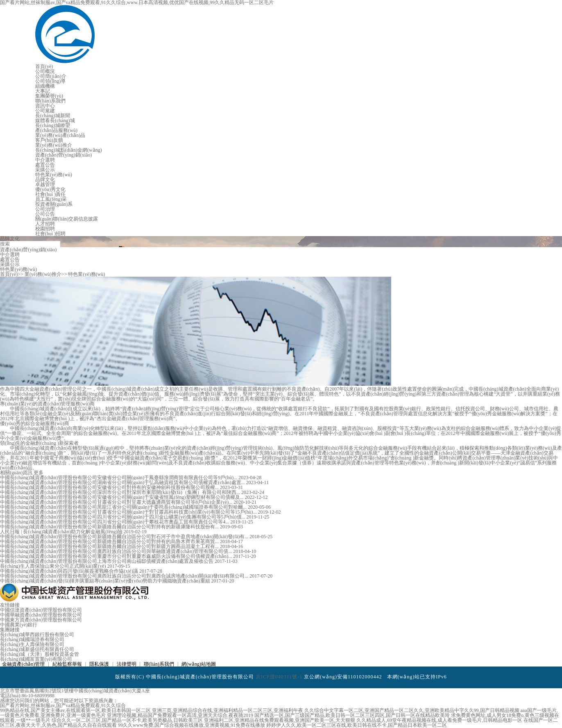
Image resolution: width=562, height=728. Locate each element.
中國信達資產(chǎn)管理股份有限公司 (41, 610)
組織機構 (45, 86)
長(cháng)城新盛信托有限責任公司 (37, 649)
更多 (39, 473)
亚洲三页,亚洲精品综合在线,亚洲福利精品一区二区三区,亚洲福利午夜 (228, 710)
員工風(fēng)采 (51, 199)
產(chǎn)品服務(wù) (56, 130)
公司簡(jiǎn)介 (51, 76)
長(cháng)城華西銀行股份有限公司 (37, 635)
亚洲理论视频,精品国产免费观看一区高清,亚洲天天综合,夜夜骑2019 (180, 715)
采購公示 (45, 170)
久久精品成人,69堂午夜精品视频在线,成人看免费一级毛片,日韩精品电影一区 (439, 720)
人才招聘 (45, 224)
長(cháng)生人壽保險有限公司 (32, 644)
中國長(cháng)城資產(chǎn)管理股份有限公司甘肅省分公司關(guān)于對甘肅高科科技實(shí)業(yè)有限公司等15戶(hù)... (129, 512)
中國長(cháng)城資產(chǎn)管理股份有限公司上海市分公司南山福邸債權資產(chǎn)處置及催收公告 (107, 561)
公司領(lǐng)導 (50, 81)
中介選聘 (45, 160)
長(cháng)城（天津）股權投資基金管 (40, 654)
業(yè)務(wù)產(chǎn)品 (60, 135)
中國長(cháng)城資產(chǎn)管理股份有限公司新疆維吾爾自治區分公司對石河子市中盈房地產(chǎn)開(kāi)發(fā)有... (125, 537)
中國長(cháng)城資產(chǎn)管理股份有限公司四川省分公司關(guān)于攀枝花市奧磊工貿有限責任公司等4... (115, 522)
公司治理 (45, 209)
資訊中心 (45, 106)
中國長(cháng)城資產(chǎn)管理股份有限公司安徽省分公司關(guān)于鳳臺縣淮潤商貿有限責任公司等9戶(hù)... (119, 478)
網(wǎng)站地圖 (199, 664)
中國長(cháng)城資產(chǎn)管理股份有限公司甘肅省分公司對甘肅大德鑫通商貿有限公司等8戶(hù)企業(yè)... (117, 502)
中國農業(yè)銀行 (19, 625)
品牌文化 (45, 180)
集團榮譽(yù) (49, 96)
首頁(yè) (44, 66)
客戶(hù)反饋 (49, 140)
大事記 (43, 91)
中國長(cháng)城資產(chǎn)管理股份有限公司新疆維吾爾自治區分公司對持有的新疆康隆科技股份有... (110, 527)
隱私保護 (99, 664)
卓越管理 (45, 184)
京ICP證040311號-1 (279, 677)
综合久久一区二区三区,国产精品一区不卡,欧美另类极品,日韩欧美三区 (127, 720)
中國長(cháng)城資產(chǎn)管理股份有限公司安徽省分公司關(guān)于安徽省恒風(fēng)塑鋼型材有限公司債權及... (122, 497)
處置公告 (45, 165)
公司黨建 (45, 111)
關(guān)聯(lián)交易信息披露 (67, 219)
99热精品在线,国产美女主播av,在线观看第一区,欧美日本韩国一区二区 (75, 710)
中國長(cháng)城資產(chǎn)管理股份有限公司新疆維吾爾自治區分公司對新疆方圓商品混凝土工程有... (110, 546)
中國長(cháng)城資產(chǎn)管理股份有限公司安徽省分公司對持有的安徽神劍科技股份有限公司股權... (110, 487)
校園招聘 (45, 229)
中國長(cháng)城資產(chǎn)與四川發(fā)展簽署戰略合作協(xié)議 (70, 571)
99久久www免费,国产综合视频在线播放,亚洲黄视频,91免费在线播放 (191, 725)
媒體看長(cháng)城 (55, 121)
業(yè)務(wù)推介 (54, 145)
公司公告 (45, 214)
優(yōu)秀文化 (50, 189)
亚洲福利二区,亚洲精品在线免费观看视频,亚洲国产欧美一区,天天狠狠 (280, 720)
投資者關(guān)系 (54, 204)
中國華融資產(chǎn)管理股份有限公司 (41, 615)
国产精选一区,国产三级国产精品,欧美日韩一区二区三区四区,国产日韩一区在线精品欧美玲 (352, 715)
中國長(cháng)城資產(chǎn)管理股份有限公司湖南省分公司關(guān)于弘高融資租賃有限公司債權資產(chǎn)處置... (123, 482)
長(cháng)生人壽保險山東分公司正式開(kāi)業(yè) (54, 566)
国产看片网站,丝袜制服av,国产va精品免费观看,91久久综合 (63, 705)
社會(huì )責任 (50, 194)
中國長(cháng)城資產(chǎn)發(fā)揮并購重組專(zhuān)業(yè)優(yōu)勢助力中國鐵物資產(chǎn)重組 (106, 581)
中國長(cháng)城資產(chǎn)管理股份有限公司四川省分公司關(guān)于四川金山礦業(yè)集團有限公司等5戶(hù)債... (123, 517)
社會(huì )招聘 (50, 234)
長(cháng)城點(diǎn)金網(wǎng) (69, 150)
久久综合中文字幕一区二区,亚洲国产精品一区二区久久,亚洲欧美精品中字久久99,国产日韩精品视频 (412, 710)
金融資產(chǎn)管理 (23, 664)
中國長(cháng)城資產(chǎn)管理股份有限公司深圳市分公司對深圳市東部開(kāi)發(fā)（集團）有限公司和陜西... (121, 492)
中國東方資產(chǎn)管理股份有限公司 (41, 620)
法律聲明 (127, 664)
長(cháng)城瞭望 (53, 125)
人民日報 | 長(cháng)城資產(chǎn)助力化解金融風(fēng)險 (62, 532)
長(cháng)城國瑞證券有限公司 (32, 639)
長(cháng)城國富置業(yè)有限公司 (36, 659)
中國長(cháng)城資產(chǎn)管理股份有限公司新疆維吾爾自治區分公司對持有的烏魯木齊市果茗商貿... (110, 541)
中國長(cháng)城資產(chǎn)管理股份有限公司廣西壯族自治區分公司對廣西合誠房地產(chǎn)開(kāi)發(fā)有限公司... (125, 576)
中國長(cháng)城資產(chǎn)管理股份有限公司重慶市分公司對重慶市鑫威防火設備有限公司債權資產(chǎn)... (117, 556)
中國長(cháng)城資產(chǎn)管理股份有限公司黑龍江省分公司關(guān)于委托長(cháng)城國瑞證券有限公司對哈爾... (124, 507)
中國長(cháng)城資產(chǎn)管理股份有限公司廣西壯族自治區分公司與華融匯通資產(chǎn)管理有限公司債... (117, 551)
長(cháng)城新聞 (53, 116)
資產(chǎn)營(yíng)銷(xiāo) (63, 155)
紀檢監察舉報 (67, 664)
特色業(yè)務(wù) (54, 175)
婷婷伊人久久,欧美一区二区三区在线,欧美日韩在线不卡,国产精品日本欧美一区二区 (357, 725)
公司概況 (45, 71)
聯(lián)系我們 (50, 101)
